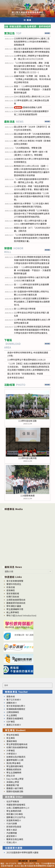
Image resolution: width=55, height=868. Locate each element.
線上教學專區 (13, 612)
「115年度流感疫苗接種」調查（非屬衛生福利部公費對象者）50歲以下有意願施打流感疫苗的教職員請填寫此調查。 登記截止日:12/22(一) (32, 67)
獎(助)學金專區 (14, 763)
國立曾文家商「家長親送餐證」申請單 (25, 374)
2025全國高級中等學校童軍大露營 (22, 852)
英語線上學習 (13, 782)
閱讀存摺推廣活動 (15, 791)
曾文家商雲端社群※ (16, 706)
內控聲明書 (12, 833)
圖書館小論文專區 (15, 788)
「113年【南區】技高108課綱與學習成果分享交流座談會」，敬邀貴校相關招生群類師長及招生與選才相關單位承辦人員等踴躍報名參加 (29, 367)
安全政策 (33, 861)
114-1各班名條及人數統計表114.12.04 (32, 96)
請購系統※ (12, 703)
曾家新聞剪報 (13, 593)
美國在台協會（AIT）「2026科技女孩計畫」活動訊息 (32, 229)
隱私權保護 (23, 861)
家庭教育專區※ (14, 820)
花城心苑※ (12, 842)
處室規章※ (12, 836)
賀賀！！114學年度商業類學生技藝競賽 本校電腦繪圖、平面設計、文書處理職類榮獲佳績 (32, 89)
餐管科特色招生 (14, 584)
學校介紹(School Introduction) (21, 615)
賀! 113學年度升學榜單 (25, 309)
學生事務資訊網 (14, 811)
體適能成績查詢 (14, 769)
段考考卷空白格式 (16, 378)
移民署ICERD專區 (15, 814)
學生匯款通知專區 (15, 766)
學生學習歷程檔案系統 (17, 744)
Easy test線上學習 (15, 779)
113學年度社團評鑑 (27, 458)
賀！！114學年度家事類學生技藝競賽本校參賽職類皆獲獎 (31, 286)
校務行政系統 (13, 597)
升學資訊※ (12, 754)
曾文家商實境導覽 (15, 581)
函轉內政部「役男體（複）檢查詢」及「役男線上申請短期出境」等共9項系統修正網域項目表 (32, 79)
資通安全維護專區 (15, 718)
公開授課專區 (13, 712)
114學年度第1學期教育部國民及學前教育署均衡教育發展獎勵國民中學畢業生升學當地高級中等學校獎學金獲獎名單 (32, 260)
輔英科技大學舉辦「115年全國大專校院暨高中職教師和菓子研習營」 (31, 205)
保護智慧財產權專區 (16, 805)
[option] (27, 537)
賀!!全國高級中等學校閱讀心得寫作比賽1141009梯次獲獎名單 (32, 293)
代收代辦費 (12, 823)
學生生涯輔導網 (14, 773)
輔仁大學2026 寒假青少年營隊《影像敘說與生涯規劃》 (32, 142)
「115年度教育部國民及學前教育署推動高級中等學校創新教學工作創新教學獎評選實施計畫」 (32, 238)
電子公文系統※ (14, 700)
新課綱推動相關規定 (16, 709)
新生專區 (11, 738)
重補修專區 (12, 741)
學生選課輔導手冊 (15, 609)
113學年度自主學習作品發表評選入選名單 (31, 314)
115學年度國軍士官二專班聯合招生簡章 (31, 102)
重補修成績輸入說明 (28, 107)
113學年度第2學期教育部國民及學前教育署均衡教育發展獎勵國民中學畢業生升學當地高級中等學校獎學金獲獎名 (32, 330)
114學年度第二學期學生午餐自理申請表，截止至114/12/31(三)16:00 (31, 57)
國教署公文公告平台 (16, 817)
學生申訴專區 (13, 735)
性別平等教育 (13, 801)
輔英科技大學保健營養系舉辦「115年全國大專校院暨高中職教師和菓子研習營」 (32, 196)
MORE (47, 33)
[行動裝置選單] (28, 20)
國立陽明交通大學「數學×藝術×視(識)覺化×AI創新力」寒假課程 (31, 153)
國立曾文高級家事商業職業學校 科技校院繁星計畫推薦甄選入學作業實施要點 (32, 50)
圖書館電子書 (13, 785)
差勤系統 (11, 696)
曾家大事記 (12, 830)
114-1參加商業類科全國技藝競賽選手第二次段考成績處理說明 (31, 113)
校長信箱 (11, 587)
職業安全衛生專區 (15, 839)
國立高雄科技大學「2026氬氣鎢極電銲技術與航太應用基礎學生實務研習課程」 (32, 135)
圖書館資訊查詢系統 (16, 603)
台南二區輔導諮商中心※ (18, 808)
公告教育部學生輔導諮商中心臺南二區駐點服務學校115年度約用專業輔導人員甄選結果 (32, 42)
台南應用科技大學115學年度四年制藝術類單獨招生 (31, 160)
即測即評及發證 (14, 827)
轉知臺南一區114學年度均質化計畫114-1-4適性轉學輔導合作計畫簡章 (30, 222)
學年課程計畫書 (14, 606)
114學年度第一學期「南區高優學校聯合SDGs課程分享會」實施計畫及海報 (31, 188)
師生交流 (11, 776)
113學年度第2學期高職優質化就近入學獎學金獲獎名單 (32, 321)
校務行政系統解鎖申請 (17, 747)
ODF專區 (11, 722)
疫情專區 (11, 590)
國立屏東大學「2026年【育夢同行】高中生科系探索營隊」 (32, 128)
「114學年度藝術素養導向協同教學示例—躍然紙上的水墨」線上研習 (31, 181)
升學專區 (11, 750)
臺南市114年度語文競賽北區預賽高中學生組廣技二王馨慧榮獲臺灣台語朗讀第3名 (32, 302)
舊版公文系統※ (14, 725)
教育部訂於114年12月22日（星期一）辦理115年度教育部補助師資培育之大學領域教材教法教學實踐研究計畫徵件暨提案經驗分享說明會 (32, 171)
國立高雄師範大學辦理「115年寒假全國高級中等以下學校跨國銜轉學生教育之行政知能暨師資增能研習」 (32, 214)
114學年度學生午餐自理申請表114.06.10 (26, 360)
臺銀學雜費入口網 (15, 760)
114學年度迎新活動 (27, 421)
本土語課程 (12, 715)
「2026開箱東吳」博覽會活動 (28, 148)
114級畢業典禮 (27, 496)
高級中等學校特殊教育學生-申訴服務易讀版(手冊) (28, 354)
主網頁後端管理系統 (16, 600)
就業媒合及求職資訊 (16, 757)
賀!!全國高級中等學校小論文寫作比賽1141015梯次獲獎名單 (32, 279)
